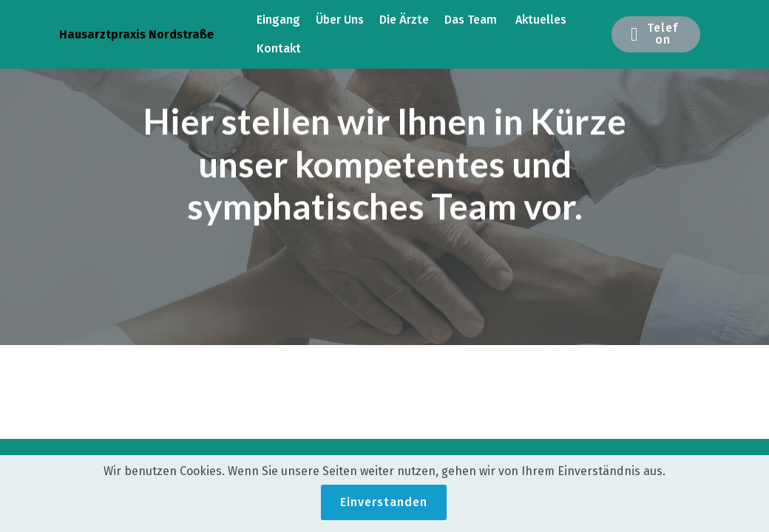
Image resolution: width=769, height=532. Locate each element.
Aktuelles (541, 20)
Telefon (654, 34)
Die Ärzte (404, 20)
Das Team (472, 20)
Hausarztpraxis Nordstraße (136, 34)
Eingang (278, 20)
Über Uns (340, 20)
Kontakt (279, 48)
